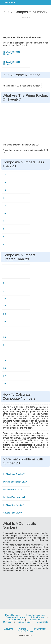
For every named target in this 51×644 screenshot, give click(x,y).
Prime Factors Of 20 (13, 490)
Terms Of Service (26, 631)
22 (5, 275)
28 (5, 314)
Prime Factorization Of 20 (15, 482)
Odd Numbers (35, 620)
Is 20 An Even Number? (14, 497)
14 (5, 198)
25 (5, 291)
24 (5, 283)
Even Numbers (15, 620)
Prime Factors (38, 617)
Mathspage (10, 2)
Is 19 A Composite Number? (12, 53)
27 (5, 306)
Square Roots (24, 622)
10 (5, 213)
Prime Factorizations (35, 615)
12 (5, 206)
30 (5, 322)
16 (5, 182)
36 (5, 360)
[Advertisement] (25, 25)
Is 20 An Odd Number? (14, 505)
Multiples (7, 622)
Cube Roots (42, 622)
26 (5, 299)
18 (5, 175)
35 (5, 353)
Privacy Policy (39, 629)
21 (5, 268)
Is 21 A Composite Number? (12, 63)
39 (5, 376)
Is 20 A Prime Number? (14, 474)
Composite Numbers (15, 617)
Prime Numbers (12, 615)
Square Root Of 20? (12, 513)
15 (5, 190)
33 (5, 337)
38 (5, 368)
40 (5, 384)
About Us (9, 629)
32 (5, 329)
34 (5, 345)
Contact (23, 629)
